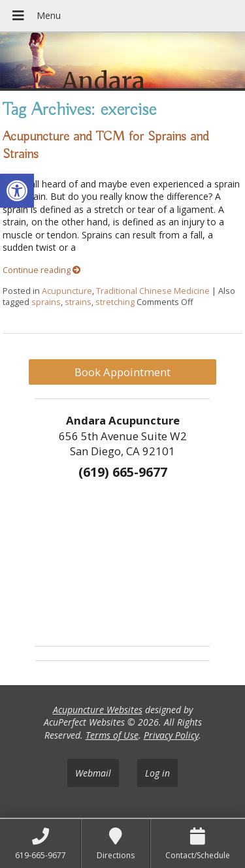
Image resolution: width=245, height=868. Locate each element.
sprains (46, 302)
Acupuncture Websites (98, 710)
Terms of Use (112, 735)
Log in (157, 773)
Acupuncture (67, 291)
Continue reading (42, 270)
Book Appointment (122, 372)
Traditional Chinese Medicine (153, 291)
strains (78, 302)
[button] (17, 191)
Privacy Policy (171, 735)
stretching (115, 302)
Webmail (93, 773)
